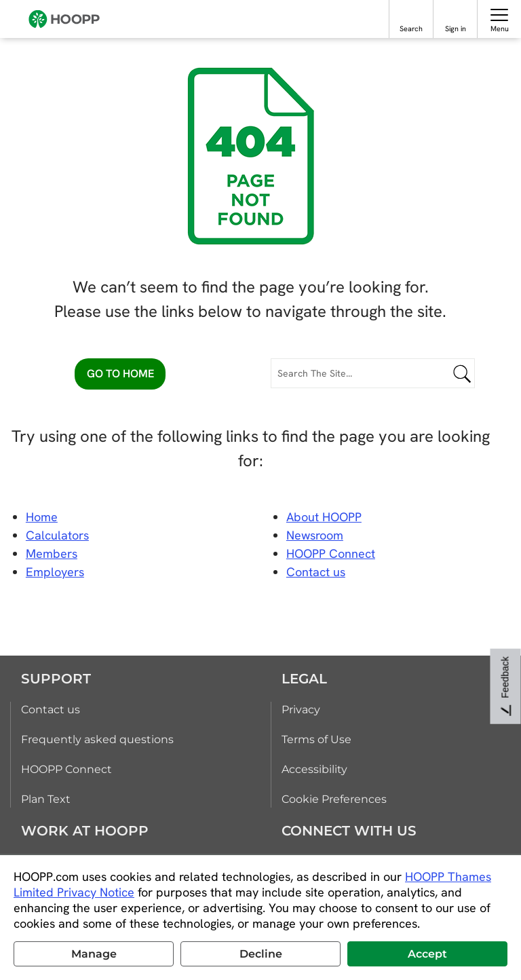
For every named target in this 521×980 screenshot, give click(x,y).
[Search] (411, 15)
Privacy (301, 710)
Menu (500, 29)
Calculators (57, 535)
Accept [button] (427, 954)
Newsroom (315, 535)
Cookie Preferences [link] (334, 799)
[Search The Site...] (373, 373)
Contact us (51, 710)
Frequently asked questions (97, 739)
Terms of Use (316, 739)
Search (411, 29)
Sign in (456, 29)
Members (52, 553)
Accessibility (314, 769)
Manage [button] (94, 954)
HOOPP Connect (331, 553)
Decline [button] (261, 954)
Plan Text (46, 799)
